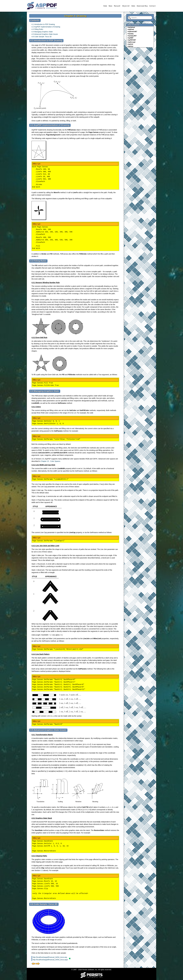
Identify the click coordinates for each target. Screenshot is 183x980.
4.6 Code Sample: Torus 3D (42, 37)
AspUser (130, 46)
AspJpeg (131, 34)
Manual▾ (117, 6)
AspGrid (130, 44)
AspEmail (131, 29)
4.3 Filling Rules (37, 29)
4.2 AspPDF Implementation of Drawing (46, 27)
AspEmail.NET (132, 32)
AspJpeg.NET (132, 36)
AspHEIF (130, 38)
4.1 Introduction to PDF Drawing (43, 24)
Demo (133, 6)
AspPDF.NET (132, 40)
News (110, 6)
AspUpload (131, 27)
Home (105, 6)
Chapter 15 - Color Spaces (50, 461)
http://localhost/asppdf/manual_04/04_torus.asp (50, 957)
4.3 (42, 870)
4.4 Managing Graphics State (42, 32)
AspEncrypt (131, 42)
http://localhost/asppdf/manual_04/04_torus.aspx (50, 960)
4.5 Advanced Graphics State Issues (45, 34)
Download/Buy (142, 6)
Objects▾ (126, 6)
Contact (153, 6)
